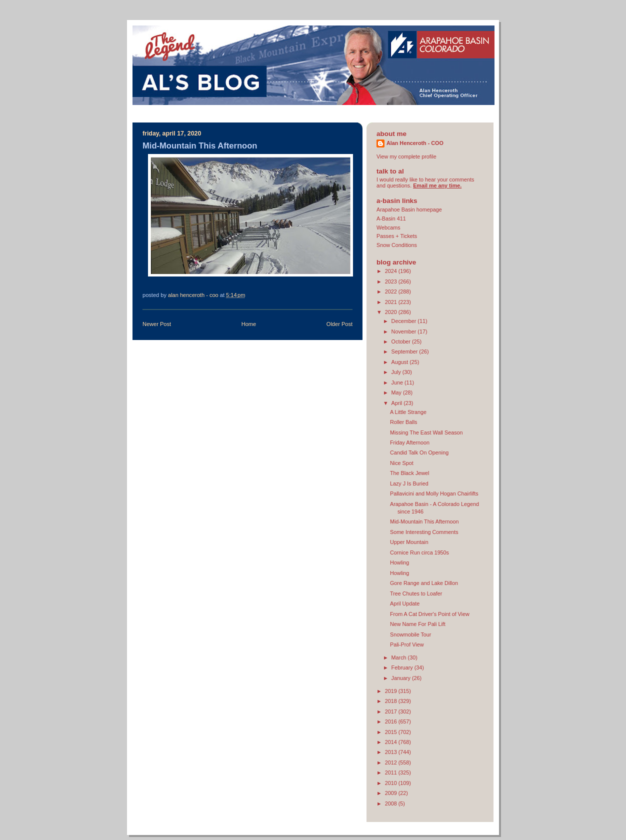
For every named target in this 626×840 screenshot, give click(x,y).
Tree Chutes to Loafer (416, 593)
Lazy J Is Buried (409, 483)
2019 (392, 691)
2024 (392, 271)
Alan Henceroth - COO (415, 143)
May (397, 392)
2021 (392, 302)
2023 (392, 281)
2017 (392, 711)
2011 (392, 772)
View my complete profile (406, 156)
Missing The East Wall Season (426, 432)
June (398, 382)
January (402, 678)
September (405, 351)
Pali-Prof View (407, 644)
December (405, 321)
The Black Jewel (410, 473)
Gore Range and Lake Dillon (424, 583)
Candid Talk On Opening (419, 452)
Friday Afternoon (410, 442)
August (401, 362)
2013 (392, 752)
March (400, 657)
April (398, 403)
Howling (399, 562)
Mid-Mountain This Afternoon (424, 521)
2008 (392, 803)
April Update (405, 603)
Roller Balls (404, 422)
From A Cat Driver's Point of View (430, 614)
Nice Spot (402, 463)
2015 (392, 732)
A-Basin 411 (391, 218)
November (405, 331)
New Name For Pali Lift (418, 624)
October (402, 341)
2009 (392, 793)
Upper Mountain (409, 542)
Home (249, 324)
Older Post (339, 324)
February (403, 667)
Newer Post (157, 324)
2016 (392, 721)
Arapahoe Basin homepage (409, 209)
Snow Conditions (397, 245)
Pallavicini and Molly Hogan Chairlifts (434, 493)
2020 (392, 312)
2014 (392, 742)
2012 (392, 762)
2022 (392, 291)
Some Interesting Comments (424, 532)
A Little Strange (408, 412)
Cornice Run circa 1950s (419, 552)
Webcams (388, 227)
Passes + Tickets (397, 236)
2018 (392, 701)
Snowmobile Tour (411, 634)
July (397, 372)
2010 (392, 783)
